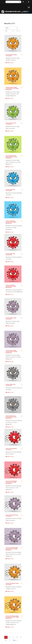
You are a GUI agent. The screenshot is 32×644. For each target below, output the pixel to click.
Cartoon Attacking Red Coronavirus (11, 449)
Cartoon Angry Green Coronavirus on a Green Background (11, 157)
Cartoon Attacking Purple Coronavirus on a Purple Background (12, 549)
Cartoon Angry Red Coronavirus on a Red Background (11, 286)
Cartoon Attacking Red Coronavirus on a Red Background (11, 482)
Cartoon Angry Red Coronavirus (10, 254)
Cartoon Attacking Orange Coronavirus (12, 584)
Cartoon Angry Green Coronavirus (11, 124)
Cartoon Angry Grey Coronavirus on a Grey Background (11, 417)
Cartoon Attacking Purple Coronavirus (12, 516)
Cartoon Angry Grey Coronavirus (10, 385)
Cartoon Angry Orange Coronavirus (11, 55)
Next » (15, 640)
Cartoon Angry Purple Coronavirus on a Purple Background (11, 352)
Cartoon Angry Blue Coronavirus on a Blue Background (11, 222)
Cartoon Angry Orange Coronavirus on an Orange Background (12, 88)
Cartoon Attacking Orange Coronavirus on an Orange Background (12, 617)
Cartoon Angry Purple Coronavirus (11, 318)
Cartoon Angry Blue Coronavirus (10, 190)
